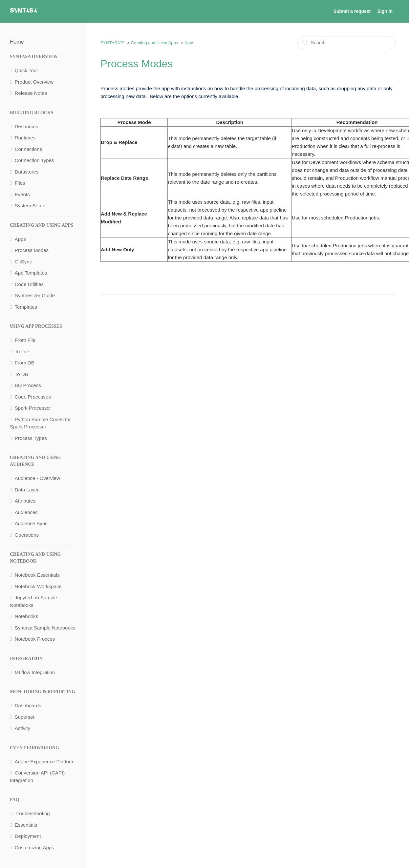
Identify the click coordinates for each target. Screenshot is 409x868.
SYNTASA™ (112, 43)
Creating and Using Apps (154, 43)
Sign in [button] (385, 11)
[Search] (347, 43)
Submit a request (352, 11)
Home (17, 42)
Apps (189, 43)
